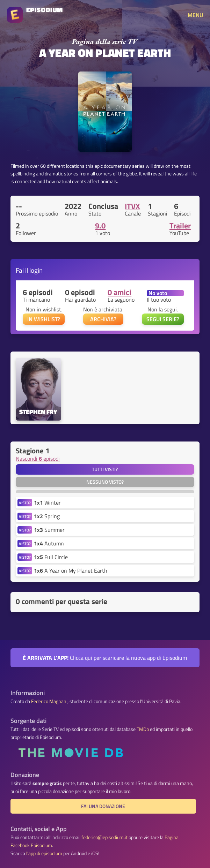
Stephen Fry (38, 412)
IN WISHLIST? (44, 319)
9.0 (100, 226)
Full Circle (51, 557)
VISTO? (25, 503)
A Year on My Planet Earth (71, 571)
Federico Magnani (49, 701)
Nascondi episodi (38, 459)
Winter (47, 503)
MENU (195, 15)
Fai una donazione (103, 806)
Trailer (180, 226)
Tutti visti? (105, 469)
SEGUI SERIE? (163, 319)
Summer (49, 530)
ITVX (132, 206)
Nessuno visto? (105, 482)
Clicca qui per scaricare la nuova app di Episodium (105, 658)
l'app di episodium (44, 853)
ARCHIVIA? (103, 319)
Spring (47, 516)
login (36, 270)
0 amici (120, 292)
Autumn (49, 543)
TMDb (143, 729)
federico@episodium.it (104, 837)
